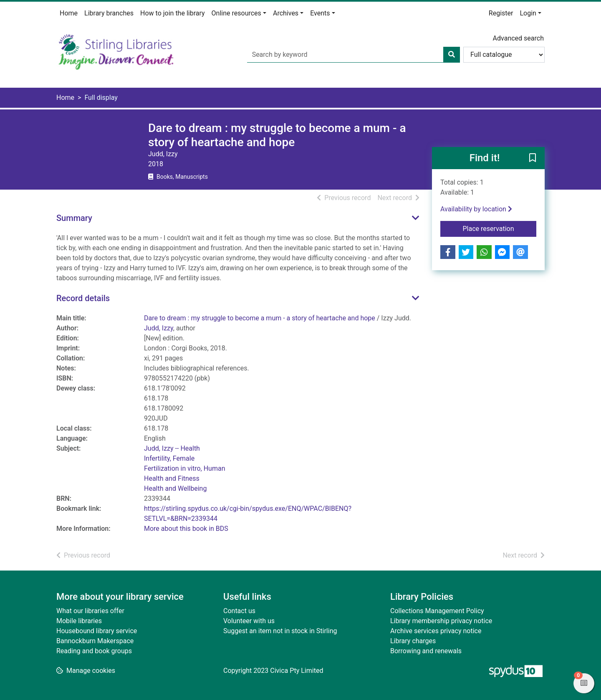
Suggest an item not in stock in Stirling (280, 631)
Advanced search (518, 38)
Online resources (236, 13)
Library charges (413, 641)
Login (528, 13)
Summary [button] (74, 218)
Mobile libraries (79, 621)
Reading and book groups (94, 651)
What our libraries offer (90, 611)
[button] (533, 159)
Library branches (109, 13)
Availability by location (476, 209)
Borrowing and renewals (426, 651)
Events (320, 13)
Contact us (239, 611)
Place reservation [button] (500, 228)
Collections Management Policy (437, 611)
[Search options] (504, 55)
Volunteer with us (249, 621)
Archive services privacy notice (436, 631)
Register (501, 13)
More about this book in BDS (186, 529)
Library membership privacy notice (441, 621)
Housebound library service (97, 631)
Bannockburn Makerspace (95, 641)
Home (69, 13)
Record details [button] (83, 298)
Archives (286, 13)
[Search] (452, 55)
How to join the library (173, 13)
